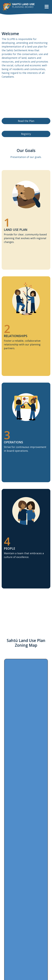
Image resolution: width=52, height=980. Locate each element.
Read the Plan (26, 121)
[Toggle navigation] (47, 7)
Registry (26, 134)
